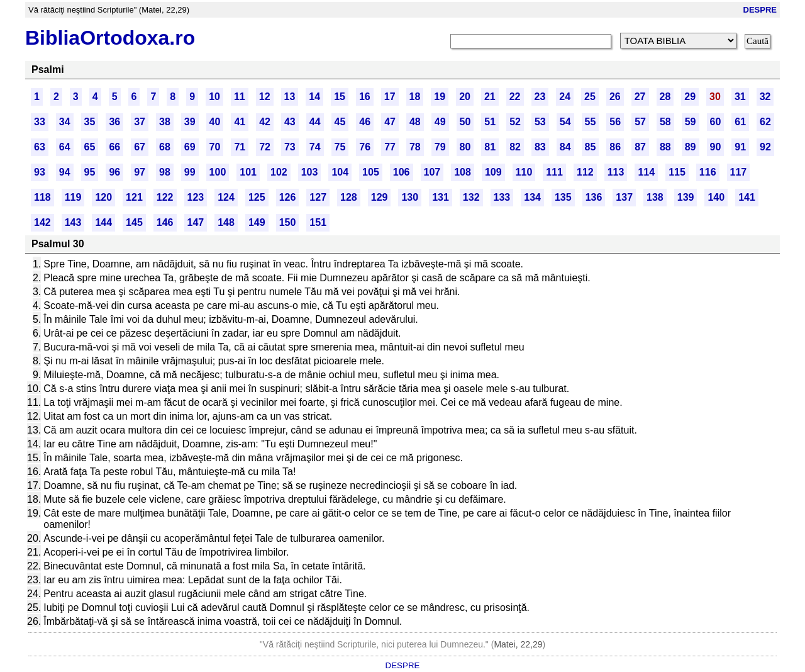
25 (590, 97)
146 (165, 222)
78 (415, 147)
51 (490, 122)
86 (615, 147)
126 (288, 197)
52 (515, 122)
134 (532, 197)
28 (665, 97)
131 (441, 197)
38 (165, 122)
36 (114, 122)
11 (240, 97)
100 (218, 172)
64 (65, 147)
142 (42, 222)
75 (340, 147)
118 (42, 197)
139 (686, 197)
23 (540, 97)
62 (765, 122)
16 (365, 97)
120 (103, 197)
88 (665, 147)
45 (340, 122)
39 (190, 122)
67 (140, 147)
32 (765, 97)
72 (265, 147)
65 (90, 147)
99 (190, 172)
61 (740, 122)
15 (340, 97)
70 (215, 147)
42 (265, 122)
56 (615, 122)
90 (716, 147)
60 (716, 122)
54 (565, 122)
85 (591, 147)
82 (515, 147)
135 (563, 197)
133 (502, 197)
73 (290, 147)
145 (134, 222)
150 (288, 222)
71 (240, 147)
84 (565, 147)
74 (315, 147)
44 (315, 122)
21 (490, 97)
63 (40, 147)
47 (390, 122)
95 (90, 172)
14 (314, 97)
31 (740, 97)
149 (257, 222)
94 (65, 172)
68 (165, 147)
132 (471, 197)
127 (318, 197)
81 (490, 147)
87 (640, 147)
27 (640, 97)
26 (615, 97)
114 (646, 172)
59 (691, 122)
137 (624, 197)
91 (740, 147)
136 (594, 197)
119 (73, 197)
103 (310, 172)
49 (440, 122)
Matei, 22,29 (518, 644)
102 (279, 172)
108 (463, 172)
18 (415, 97)
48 (415, 122)
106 (402, 172)
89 (691, 147)
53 (540, 122)
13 (290, 97)
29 (690, 97)
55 (591, 122)
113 (616, 172)
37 (140, 122)
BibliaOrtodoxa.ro (110, 38)
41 (240, 122)
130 (410, 197)
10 (214, 97)
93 (40, 172)
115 (677, 172)
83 (540, 147)
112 (585, 172)
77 (390, 147)
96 (114, 172)
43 (290, 122)
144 (103, 222)
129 (380, 197)
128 (349, 197)
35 (90, 122)
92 (765, 147)
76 (365, 147)
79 (440, 147)
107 (432, 172)
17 (390, 97)
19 (440, 97)
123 (196, 197)
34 (65, 122)
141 (747, 197)
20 (465, 97)
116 (708, 172)
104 (340, 172)
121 (134, 197)
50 (465, 122)
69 (190, 147)
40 (215, 122)
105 (371, 172)
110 (524, 172)
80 (465, 147)
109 (493, 172)
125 (257, 197)
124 (226, 197)
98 (165, 172)
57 (640, 122)
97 (140, 172)
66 (114, 147)
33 (40, 122)
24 (565, 97)
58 (665, 122)
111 (554, 172)
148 (226, 222)
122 (165, 197)
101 (248, 172)
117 (739, 172)
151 (318, 222)
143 (73, 222)
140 (716, 197)
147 (196, 222)
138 (655, 197)
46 (365, 122)
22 (515, 97)
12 (265, 97)
